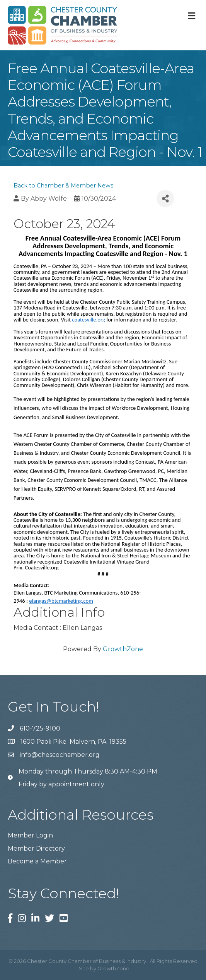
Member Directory (36, 848)
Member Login (30, 835)
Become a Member (37, 861)
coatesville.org (88, 320)
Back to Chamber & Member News (63, 186)
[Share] (165, 199)
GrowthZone (123, 649)
